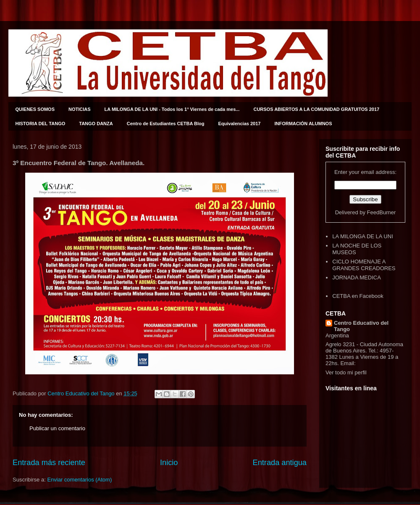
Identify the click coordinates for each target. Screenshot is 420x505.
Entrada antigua (280, 463)
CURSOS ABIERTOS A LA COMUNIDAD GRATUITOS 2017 (316, 109)
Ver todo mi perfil (346, 372)
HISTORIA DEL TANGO (41, 124)
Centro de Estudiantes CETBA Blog (166, 124)
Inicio (169, 463)
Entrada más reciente (49, 463)
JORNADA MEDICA (357, 277)
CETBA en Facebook (358, 296)
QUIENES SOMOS (35, 109)
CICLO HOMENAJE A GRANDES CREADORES (364, 265)
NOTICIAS (80, 109)
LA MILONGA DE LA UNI (363, 236)
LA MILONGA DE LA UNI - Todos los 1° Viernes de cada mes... (172, 109)
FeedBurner (382, 212)
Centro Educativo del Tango (361, 326)
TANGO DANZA (96, 124)
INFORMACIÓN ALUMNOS (303, 124)
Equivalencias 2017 (240, 124)
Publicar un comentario (57, 428)
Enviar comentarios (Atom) (79, 480)
